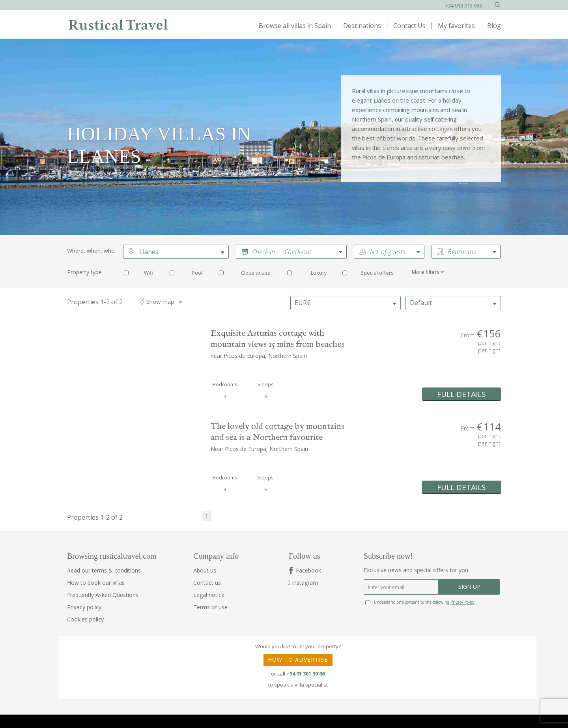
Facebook (308, 570)
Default (421, 303)
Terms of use (210, 607)
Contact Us (409, 26)
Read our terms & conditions (104, 570)
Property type (84, 272)
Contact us (207, 583)
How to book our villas (96, 583)
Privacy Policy (462, 602)
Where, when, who (91, 251)
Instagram (303, 583)
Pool (197, 273)
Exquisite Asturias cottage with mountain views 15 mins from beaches (277, 339)
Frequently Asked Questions (103, 595)
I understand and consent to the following (420, 602)
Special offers (377, 273)
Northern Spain (288, 356)
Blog (494, 26)
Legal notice (209, 595)
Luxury (319, 273)
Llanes (149, 252)
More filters (426, 272)
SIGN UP (469, 587)
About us (205, 570)
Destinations (362, 26)
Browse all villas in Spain (295, 26)
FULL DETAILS (461, 394)
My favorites (456, 26)
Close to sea (256, 273)
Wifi (149, 273)
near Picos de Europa (238, 356)
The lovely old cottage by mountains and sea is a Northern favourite (277, 432)
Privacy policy (84, 607)
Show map (160, 301)
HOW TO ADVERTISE (298, 660)
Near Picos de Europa (238, 449)
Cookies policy (85, 619)
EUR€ (303, 303)
